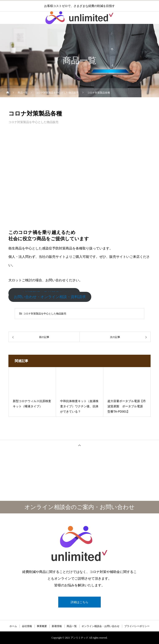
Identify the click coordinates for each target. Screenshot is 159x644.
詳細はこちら (79, 602)
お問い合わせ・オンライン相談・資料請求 (50, 297)
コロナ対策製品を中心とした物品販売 (33, 122)
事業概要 (42, 626)
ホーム (13, 626)
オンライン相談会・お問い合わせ (101, 626)
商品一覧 (72, 626)
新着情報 (57, 626)
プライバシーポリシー (137, 626)
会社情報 (27, 626)
